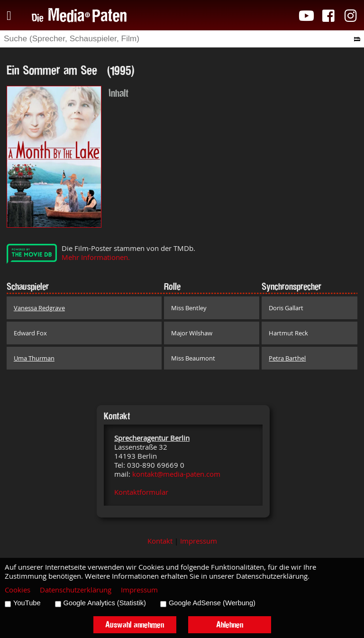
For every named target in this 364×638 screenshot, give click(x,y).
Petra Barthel (287, 358)
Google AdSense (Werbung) (212, 603)
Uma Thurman (34, 358)
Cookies (18, 590)
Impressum (199, 541)
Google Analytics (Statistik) (105, 603)
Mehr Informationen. (96, 257)
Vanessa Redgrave (39, 308)
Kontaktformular (141, 492)
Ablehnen (230, 624)
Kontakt (160, 541)
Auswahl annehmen (135, 624)
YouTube (27, 603)
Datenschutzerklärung (76, 590)
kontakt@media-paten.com (176, 474)
